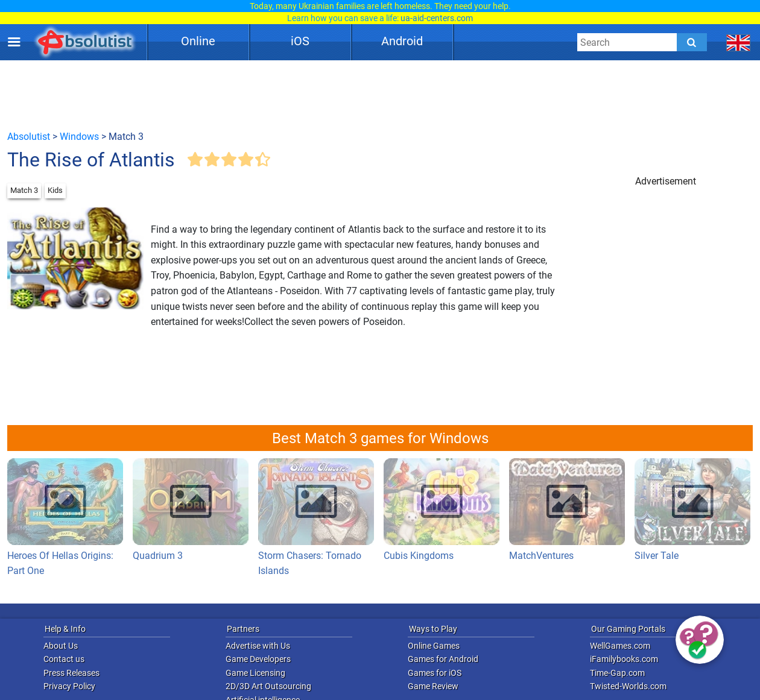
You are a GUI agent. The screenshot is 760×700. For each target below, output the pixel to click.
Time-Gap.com (617, 673)
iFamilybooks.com (624, 659)
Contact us (64, 659)
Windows (79, 137)
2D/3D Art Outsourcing (268, 686)
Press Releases (71, 673)
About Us (61, 646)
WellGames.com (620, 646)
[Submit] (692, 42)
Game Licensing (255, 673)
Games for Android (443, 659)
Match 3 (24, 190)
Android (402, 41)
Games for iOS (435, 673)
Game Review (433, 686)
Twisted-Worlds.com (628, 686)
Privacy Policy (69, 686)
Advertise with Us (258, 646)
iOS (300, 41)
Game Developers (258, 659)
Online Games (434, 646)
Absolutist (29, 137)
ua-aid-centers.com (437, 18)
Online (198, 41)
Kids (55, 190)
